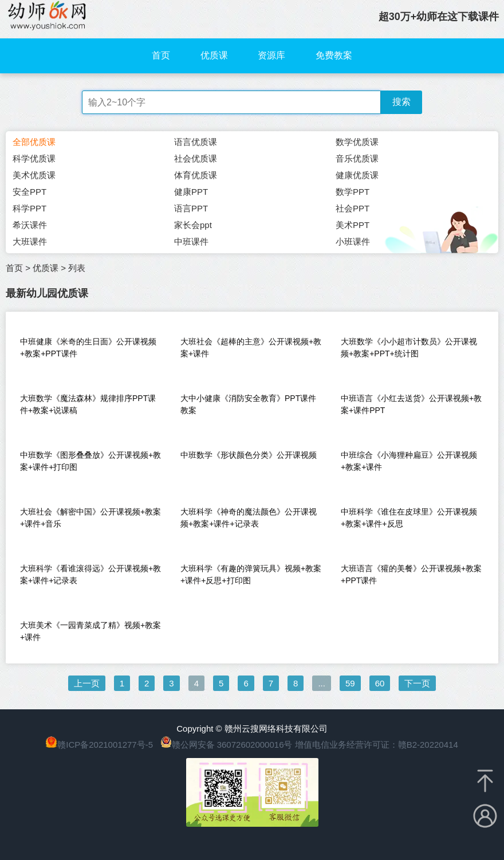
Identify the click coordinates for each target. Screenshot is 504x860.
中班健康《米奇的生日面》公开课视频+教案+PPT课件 (88, 347)
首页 (161, 55)
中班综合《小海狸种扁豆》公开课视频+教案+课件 (409, 461)
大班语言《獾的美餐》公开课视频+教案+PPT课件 (411, 574)
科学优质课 (34, 158)
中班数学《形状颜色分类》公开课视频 (249, 455)
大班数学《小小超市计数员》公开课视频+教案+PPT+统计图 (409, 347)
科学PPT (29, 208)
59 (350, 683)
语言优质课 (196, 142)
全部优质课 (34, 142)
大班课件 (30, 241)
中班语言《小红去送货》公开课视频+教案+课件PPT (411, 404)
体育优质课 (196, 175)
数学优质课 (357, 142)
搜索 (401, 102)
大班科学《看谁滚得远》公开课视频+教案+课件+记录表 (90, 574)
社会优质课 (196, 158)
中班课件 (191, 241)
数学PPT (353, 192)
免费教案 (334, 55)
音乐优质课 (357, 158)
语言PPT (191, 208)
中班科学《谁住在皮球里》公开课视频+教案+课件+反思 (409, 518)
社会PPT (353, 208)
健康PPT (191, 192)
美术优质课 (34, 175)
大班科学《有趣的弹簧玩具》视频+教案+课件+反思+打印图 (251, 574)
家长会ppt (193, 225)
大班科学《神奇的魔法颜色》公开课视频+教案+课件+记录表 (249, 518)
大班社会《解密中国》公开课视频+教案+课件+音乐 (90, 518)
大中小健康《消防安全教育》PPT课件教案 (248, 404)
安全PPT (29, 192)
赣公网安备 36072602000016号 (227, 745)
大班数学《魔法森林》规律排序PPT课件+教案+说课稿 (88, 404)
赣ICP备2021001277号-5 (105, 745)
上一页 (87, 683)
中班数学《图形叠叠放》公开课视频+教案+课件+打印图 (90, 461)
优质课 (214, 55)
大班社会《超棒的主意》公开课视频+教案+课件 (251, 347)
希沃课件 (30, 225)
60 (380, 683)
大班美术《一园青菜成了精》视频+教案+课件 (90, 631)
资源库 (271, 55)
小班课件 (353, 241)
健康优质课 (357, 175)
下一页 (417, 683)
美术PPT (353, 225)
